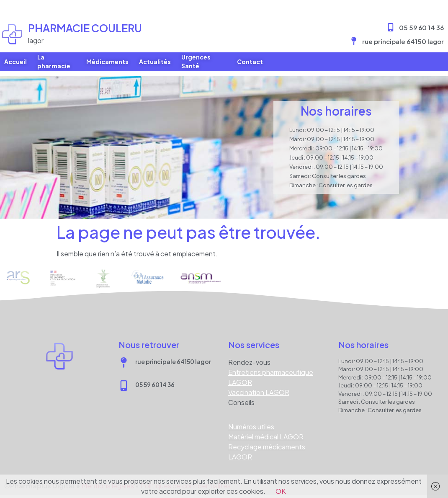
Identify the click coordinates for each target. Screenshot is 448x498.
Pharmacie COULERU (85, 28)
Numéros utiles (251, 422)
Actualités (155, 62)
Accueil (15, 62)
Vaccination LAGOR (259, 387)
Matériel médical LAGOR (266, 432)
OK (281, 491)
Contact (250, 62)
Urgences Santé (196, 62)
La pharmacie (54, 62)
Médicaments (107, 62)
